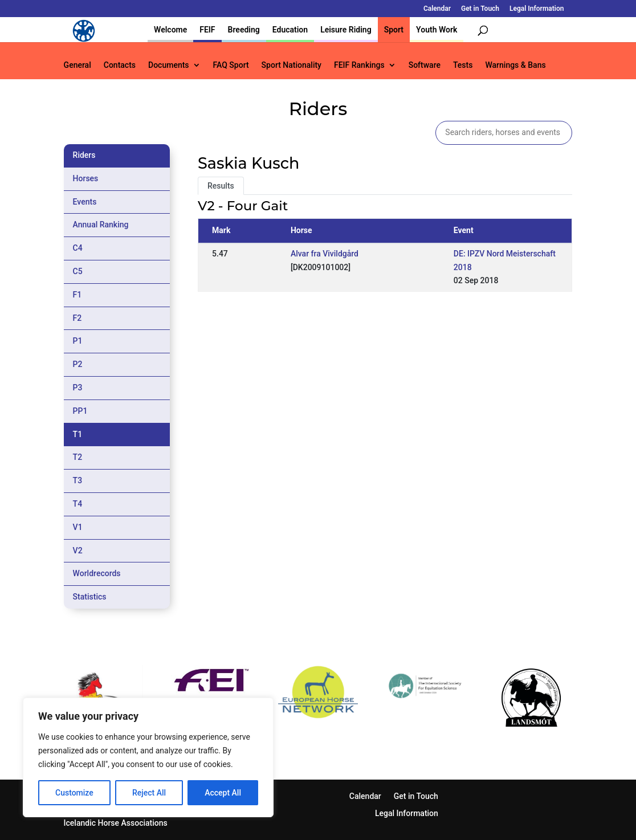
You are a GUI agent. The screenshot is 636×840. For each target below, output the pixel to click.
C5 (78, 271)
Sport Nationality (291, 65)
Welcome (170, 30)
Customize (74, 793)
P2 (78, 364)
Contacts (120, 65)
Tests (463, 65)
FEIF (207, 30)
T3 (78, 480)
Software (425, 65)
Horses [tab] (86, 178)
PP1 (80, 411)
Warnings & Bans (515, 65)
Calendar (437, 9)
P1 (78, 341)
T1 (78, 434)
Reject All (149, 793)
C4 (78, 248)
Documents (169, 65)
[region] (148, 757)
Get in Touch (480, 9)
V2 (78, 551)
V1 (78, 527)
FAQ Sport (231, 65)
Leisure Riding (346, 30)
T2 (78, 457)
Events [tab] (85, 202)
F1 (78, 295)
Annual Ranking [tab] (101, 225)
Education (290, 30)
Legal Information (537, 9)
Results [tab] (221, 186)
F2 (78, 318)
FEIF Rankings (359, 65)
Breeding (244, 30)
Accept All (223, 793)
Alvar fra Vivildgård (325, 254)
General (78, 65)
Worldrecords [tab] (97, 573)
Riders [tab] (84, 155)
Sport (394, 30)
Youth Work (437, 30)
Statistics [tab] (90, 597)
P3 (78, 388)
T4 (78, 504)
